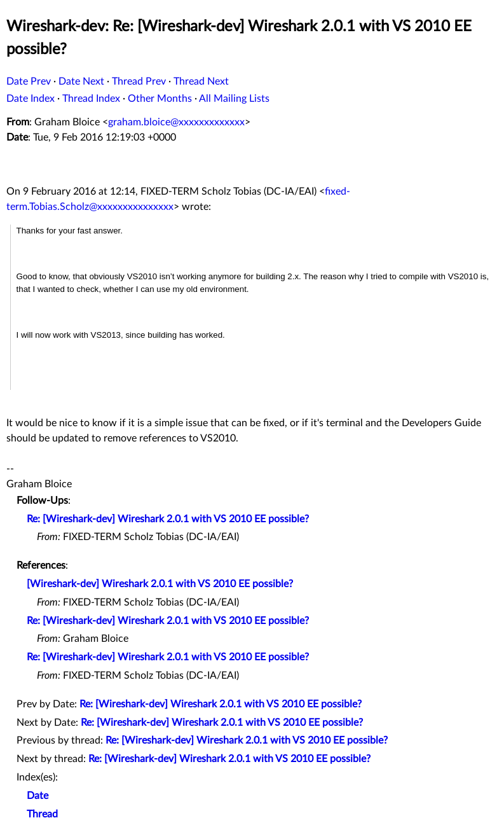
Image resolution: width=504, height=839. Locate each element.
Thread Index (91, 99)
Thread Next (201, 81)
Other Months (160, 99)
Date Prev (29, 81)
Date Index (31, 99)
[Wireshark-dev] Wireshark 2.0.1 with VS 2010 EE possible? (160, 584)
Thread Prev (139, 81)
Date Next (81, 81)
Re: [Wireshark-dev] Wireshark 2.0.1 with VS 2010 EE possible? (168, 519)
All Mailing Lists (234, 99)
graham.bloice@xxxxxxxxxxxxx (176, 122)
